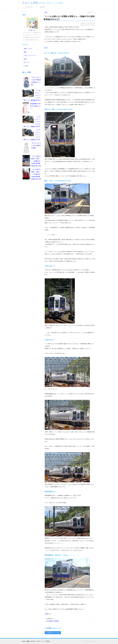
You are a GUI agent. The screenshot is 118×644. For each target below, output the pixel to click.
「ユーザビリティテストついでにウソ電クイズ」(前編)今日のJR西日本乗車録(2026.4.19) (31, 135)
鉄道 (46, 12)
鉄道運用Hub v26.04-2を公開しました (32, 108)
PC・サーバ (27, 62)
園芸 (25, 52)
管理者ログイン (91, 12)
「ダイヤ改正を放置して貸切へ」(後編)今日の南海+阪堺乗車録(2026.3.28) (32, 161)
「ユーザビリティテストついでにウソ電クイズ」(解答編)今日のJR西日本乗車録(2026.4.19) (31, 95)
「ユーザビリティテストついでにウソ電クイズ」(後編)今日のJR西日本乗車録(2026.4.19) (31, 122)
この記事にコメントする (53, 633)
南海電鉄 (56, 621)
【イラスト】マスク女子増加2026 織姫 (32, 148)
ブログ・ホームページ (30, 56)
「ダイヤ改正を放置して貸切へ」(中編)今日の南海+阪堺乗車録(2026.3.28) (32, 174)
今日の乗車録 (50, 621)
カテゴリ (42, 7)
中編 (46, 614)
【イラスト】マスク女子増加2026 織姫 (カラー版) (32, 82)
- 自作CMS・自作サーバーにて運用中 (36, 641)
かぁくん (32, 24)
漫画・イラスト (28, 49)
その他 (26, 66)
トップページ (29, 7)
